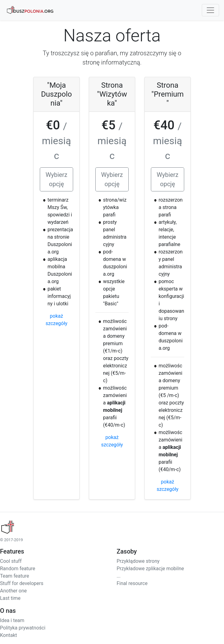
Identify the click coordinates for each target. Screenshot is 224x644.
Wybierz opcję (57, 179)
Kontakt (8, 635)
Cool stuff (11, 561)
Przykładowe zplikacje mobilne (150, 569)
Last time (10, 598)
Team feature (15, 576)
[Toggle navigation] (210, 10)
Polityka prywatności (23, 628)
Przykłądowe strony (138, 561)
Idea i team (12, 620)
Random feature (18, 569)
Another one (13, 591)
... (119, 576)
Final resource (132, 583)
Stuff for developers (22, 583)
